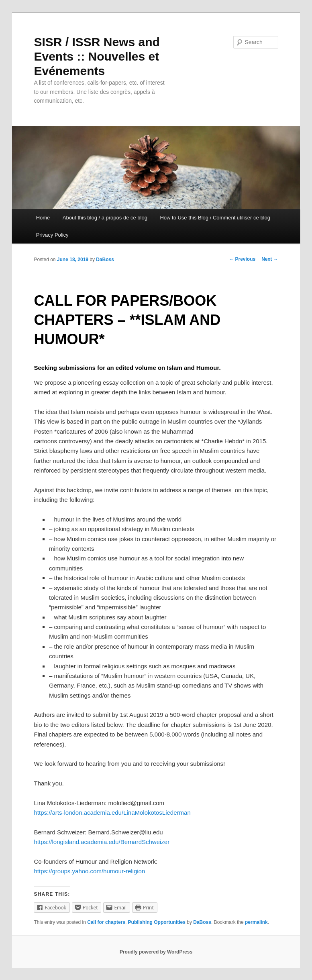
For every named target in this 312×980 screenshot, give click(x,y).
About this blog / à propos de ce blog (105, 218)
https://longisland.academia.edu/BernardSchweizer (102, 842)
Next (270, 259)
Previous (242, 259)
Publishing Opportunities (157, 922)
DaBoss (105, 260)
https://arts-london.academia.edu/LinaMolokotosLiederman (112, 813)
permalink (256, 922)
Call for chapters (106, 922)
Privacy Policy (52, 235)
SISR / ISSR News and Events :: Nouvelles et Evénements (97, 56)
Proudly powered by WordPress (156, 952)
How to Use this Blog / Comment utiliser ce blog (215, 218)
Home (43, 218)
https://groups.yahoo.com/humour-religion (89, 871)
